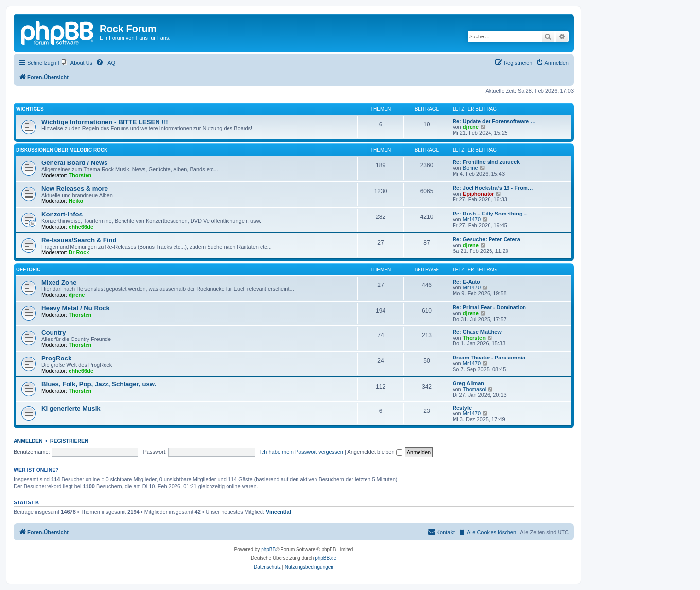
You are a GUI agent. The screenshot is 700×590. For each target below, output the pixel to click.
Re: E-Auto (466, 282)
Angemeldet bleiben (375, 452)
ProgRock (56, 358)
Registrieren (69, 441)
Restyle (462, 408)
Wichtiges (30, 109)
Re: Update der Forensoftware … (494, 121)
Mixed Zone (59, 282)
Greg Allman (468, 383)
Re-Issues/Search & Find (79, 240)
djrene (471, 127)
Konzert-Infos (62, 214)
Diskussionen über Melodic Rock (62, 150)
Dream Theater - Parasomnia (489, 358)
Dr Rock (79, 252)
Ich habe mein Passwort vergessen (302, 452)
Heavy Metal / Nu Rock (76, 308)
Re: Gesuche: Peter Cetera (486, 239)
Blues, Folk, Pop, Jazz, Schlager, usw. (99, 384)
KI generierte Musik (71, 408)
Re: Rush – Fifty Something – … (493, 214)
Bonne (471, 168)
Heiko (76, 201)
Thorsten (80, 175)
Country (54, 332)
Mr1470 (472, 219)
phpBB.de (326, 558)
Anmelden (28, 441)
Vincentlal (279, 512)
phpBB (268, 549)
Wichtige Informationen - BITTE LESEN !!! (105, 122)
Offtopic (28, 270)
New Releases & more (75, 188)
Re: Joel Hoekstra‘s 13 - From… (493, 188)
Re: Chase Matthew (477, 332)
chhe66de (81, 227)
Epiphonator (479, 194)
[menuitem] (77, 63)
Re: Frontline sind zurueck (486, 162)
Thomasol (474, 389)
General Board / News (74, 163)
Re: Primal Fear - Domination (489, 307)
